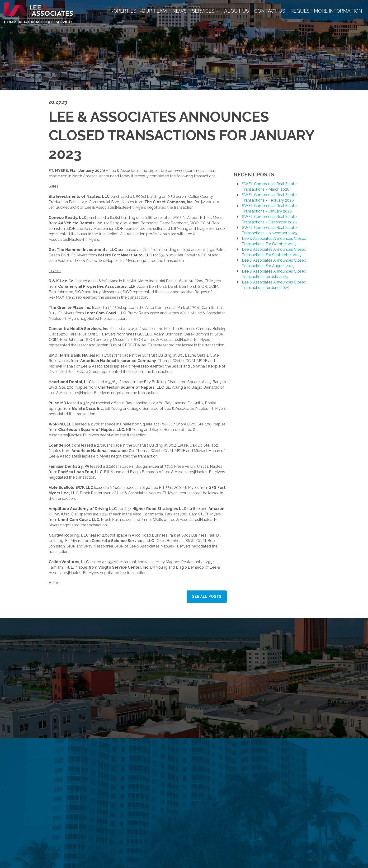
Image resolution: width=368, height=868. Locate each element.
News (179, 11)
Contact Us (270, 11)
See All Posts (207, 597)
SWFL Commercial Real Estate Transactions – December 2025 (269, 219)
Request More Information (326, 11)
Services (205, 11)
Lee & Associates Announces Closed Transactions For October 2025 (274, 241)
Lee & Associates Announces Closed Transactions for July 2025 (274, 274)
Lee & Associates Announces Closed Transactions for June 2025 (274, 285)
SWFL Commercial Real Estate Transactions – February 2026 (269, 198)
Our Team (154, 11)
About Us (236, 11)
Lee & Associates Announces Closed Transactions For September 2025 (274, 252)
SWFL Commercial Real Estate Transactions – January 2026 (269, 208)
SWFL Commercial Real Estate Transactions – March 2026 (269, 187)
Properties (122, 11)
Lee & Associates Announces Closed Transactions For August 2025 (274, 263)
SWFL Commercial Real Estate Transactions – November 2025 (269, 230)
